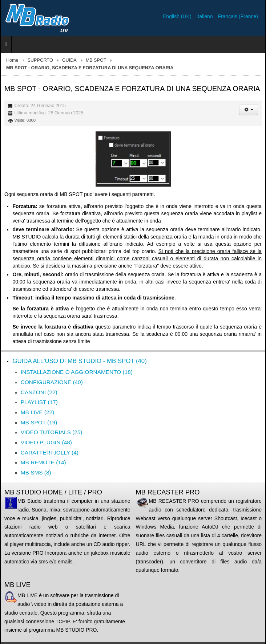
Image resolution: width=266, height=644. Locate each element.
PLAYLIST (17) (39, 402)
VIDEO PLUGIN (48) (46, 442)
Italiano (205, 16)
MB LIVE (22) (37, 412)
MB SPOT (96, 60)
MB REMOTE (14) (43, 462)
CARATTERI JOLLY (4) (50, 453)
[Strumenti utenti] (249, 110)
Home (12, 60)
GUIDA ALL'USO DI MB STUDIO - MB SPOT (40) (79, 361)
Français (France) (238, 16)
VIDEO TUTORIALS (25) (52, 432)
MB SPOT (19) (39, 422)
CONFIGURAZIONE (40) (52, 382)
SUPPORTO (40, 60)
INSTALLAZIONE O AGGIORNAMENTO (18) (77, 372)
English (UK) (178, 16)
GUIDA (69, 60)
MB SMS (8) (36, 472)
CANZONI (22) (39, 392)
